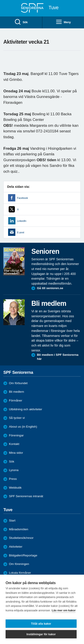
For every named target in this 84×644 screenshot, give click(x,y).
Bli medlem (16, 392)
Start (12, 520)
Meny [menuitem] (63, 22)
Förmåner (16, 400)
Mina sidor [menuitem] (16, 453)
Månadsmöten (19, 529)
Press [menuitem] (13, 479)
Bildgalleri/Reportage (23, 555)
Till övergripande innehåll (0, 0)
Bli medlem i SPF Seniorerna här (58, 357)
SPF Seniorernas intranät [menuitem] (26, 496)
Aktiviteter (16, 547)
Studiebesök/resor (21, 538)
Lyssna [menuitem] (14, 470)
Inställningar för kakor (41, 634)
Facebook (22, 198)
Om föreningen (19, 564)
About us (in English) (23, 427)
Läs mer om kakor (64, 610)
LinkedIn (22, 221)
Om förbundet (18, 383)
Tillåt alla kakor (41, 624)
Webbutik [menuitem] (15, 488)
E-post (21, 232)
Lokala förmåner (20, 573)
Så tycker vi (17, 418)
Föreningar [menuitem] (16, 435)
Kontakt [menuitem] (14, 444)
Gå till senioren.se (50, 288)
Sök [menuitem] (21, 22)
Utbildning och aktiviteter (26, 409)
